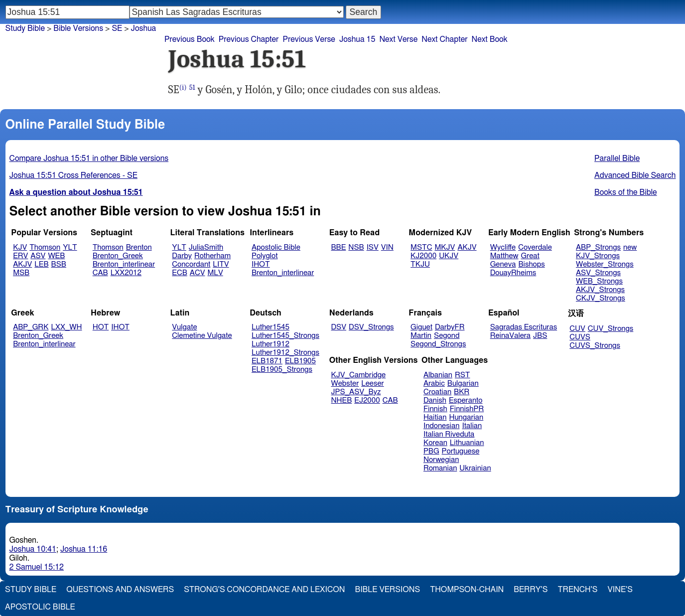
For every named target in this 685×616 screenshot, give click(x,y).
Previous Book (190, 39)
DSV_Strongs (371, 327)
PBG (431, 451)
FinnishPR (467, 409)
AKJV (22, 264)
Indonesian (442, 426)
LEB (41, 264)
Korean (435, 443)
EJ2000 (367, 400)
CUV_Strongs (611, 329)
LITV (221, 264)
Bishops (531, 264)
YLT (70, 247)
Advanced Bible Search (635, 175)
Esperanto (466, 400)
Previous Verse (309, 39)
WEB (56, 256)
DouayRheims (513, 273)
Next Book (489, 39)
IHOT (261, 264)
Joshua (144, 28)
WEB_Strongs (599, 281)
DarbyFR (450, 327)
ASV (38, 256)
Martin (421, 336)
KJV (20, 247)
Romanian (440, 468)
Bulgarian (463, 384)
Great (530, 256)
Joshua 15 (357, 39)
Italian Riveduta (449, 434)
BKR (462, 392)
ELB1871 (267, 361)
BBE (339, 247)
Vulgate (184, 327)
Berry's (531, 590)
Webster (345, 384)
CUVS (580, 337)
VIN (387, 247)
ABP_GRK (31, 327)
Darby (182, 256)
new (630, 247)
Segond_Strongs (438, 344)
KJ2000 (423, 256)
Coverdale (535, 247)
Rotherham (212, 256)
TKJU (420, 264)
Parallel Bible (617, 158)
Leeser (372, 384)
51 (192, 87)
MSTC (421, 247)
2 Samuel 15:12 (37, 567)
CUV (577, 329)
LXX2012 (126, 273)
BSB (59, 264)
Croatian (437, 392)
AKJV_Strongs (600, 290)
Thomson (45, 247)
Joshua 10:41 (33, 549)
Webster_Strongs (605, 264)
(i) (183, 87)
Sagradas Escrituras (524, 327)
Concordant (191, 264)
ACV (198, 273)
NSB (356, 247)
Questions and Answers (120, 590)
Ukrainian (475, 468)
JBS (540, 336)
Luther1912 (271, 344)
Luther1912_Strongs (285, 353)
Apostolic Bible (40, 607)
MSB (21, 273)
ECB (179, 273)
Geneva (503, 264)
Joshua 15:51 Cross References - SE (73, 175)
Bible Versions (78, 28)
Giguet (421, 327)
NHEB (342, 400)
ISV (373, 247)
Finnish (435, 409)
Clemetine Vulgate (202, 336)
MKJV (445, 247)
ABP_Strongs (598, 247)
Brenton (139, 247)
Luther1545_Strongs (285, 336)
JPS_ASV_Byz (356, 392)
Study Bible (25, 28)
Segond (447, 336)
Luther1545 (271, 327)
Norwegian (441, 460)
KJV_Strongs (598, 256)
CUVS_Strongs (595, 346)
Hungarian (467, 417)
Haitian (435, 417)
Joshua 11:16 (84, 549)
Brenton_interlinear (124, 264)
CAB (100, 273)
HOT (101, 327)
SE (117, 28)
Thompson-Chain (467, 590)
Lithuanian (467, 443)
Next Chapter (444, 39)
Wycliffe (503, 247)
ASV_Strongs (598, 273)
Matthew (504, 256)
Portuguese (461, 451)
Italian (472, 426)
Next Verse (398, 39)
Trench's (577, 590)
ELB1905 (300, 361)
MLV (215, 273)
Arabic (434, 384)
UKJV (449, 256)
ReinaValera (510, 336)
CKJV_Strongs (601, 298)
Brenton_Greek (118, 256)
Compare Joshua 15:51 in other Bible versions (89, 158)
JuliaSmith (206, 247)
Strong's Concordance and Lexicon (264, 590)
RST (463, 375)
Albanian (438, 375)
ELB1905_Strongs (282, 370)
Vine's (620, 590)
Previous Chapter (249, 39)
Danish (435, 400)
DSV (339, 327)
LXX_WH (66, 327)
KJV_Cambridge (359, 375)
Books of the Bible (626, 192)
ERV (20, 256)
